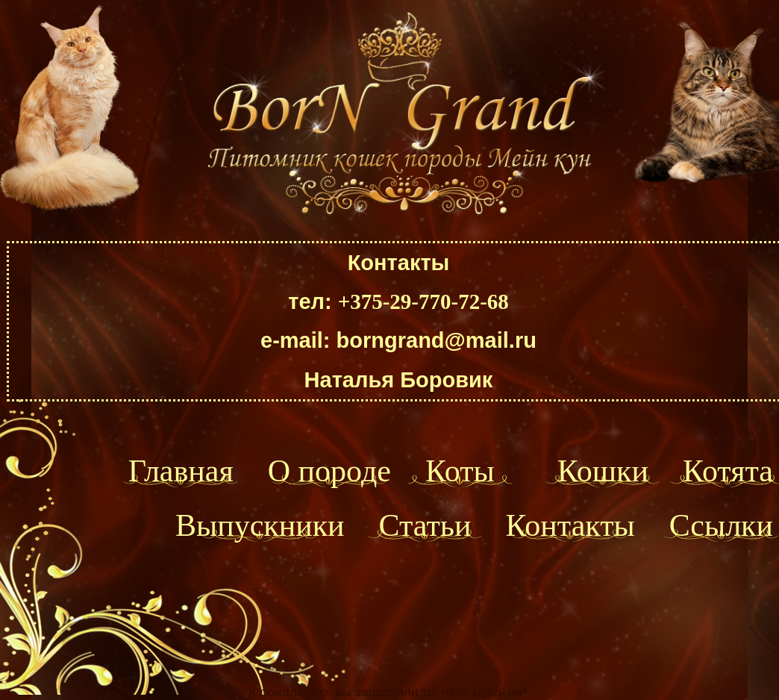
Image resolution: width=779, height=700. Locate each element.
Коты (460, 471)
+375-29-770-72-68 (423, 301)
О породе (329, 471)
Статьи (425, 525)
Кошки (603, 471)
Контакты (570, 525)
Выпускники (260, 525)
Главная (181, 471)
